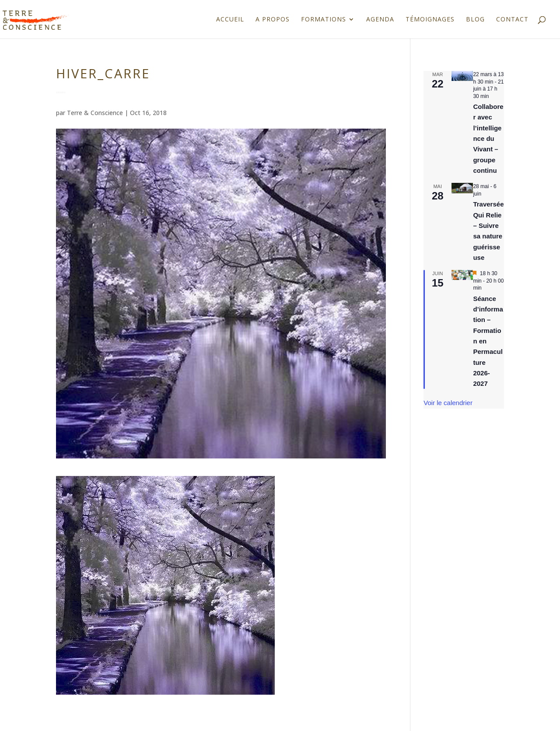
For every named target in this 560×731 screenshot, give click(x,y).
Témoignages (430, 20)
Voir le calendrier (448, 403)
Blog (475, 20)
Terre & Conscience (95, 113)
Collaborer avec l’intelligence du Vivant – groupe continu (488, 138)
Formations (324, 20)
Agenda (380, 20)
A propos (273, 20)
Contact (512, 20)
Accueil (230, 20)
